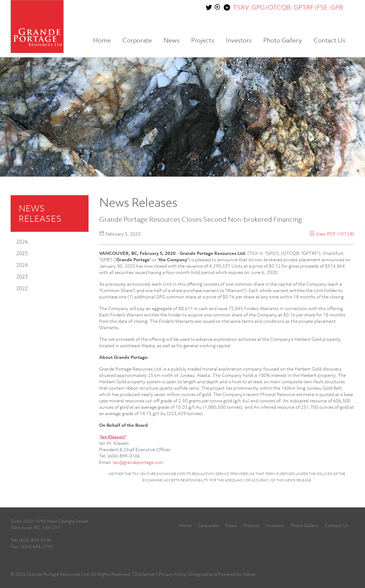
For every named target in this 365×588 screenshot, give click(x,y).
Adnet (249, 574)
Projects (203, 40)
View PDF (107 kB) (332, 234)
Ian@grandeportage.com (138, 462)
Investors (239, 40)
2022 (22, 288)
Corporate (137, 40)
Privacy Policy (172, 574)
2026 (22, 241)
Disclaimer (145, 574)
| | (288, 7)
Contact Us (329, 40)
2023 (22, 276)
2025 (22, 253)
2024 (22, 265)
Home (102, 40)
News (171, 40)
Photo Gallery (283, 40)
